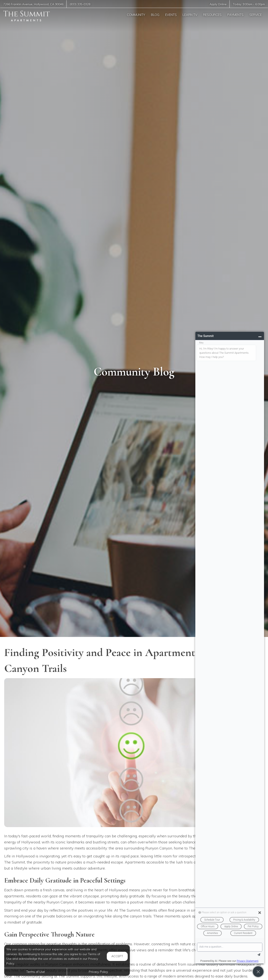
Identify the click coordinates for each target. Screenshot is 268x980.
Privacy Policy (98, 972)
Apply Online (218, 4)
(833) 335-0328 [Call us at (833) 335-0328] (80, 4)
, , (33, 4)
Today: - (249, 4)
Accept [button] (117, 956)
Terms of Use (35, 972)
